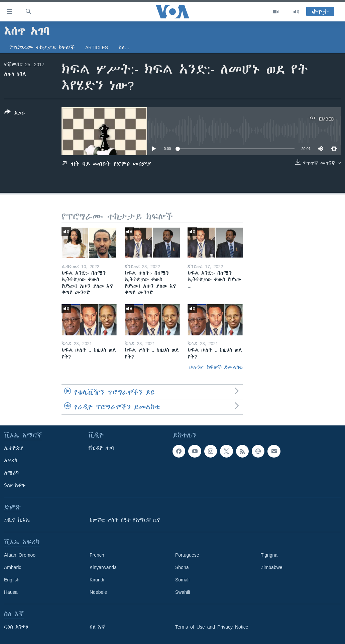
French (97, 555)
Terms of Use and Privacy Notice (212, 627)
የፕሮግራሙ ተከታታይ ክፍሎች (42, 48)
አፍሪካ (11, 461)
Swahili (183, 592)
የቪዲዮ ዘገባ (101, 448)
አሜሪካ (11, 473)
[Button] (15, 114)
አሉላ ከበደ (15, 74)
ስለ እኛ (97, 627)
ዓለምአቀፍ (15, 485)
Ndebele (98, 592)
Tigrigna (269, 555)
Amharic (13, 567)
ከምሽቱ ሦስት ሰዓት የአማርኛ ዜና (125, 520)
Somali (182, 580)
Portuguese (187, 555)
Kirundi (97, 580)
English (12, 580)
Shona (182, 567)
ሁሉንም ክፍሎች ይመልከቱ (216, 367)
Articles (97, 48)
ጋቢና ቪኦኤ (17, 520)
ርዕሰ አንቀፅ (16, 627)
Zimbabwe (272, 567)
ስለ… (124, 48)
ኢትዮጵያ (14, 448)
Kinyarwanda (103, 567)
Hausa (11, 592)
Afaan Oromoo (20, 555)
